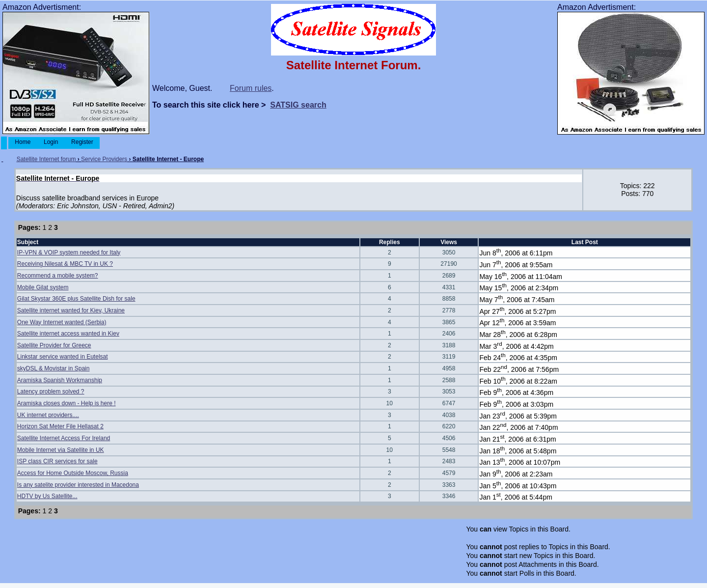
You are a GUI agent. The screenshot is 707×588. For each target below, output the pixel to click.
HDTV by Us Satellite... (47, 496)
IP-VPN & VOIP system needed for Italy (69, 252)
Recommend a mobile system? (58, 276)
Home (23, 142)
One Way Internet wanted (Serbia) (62, 322)
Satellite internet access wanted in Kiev (68, 334)
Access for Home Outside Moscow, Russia (73, 473)
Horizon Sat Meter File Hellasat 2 (60, 426)
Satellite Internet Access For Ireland (64, 438)
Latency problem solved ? (51, 392)
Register (82, 142)
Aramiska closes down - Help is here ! (67, 403)
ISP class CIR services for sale (57, 461)
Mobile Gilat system (43, 287)
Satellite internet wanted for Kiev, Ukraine (71, 310)
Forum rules (251, 88)
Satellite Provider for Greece (54, 345)
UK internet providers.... (48, 415)
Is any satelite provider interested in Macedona (78, 485)
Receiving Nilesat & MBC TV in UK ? (65, 264)
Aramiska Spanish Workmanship (60, 380)
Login (51, 142)
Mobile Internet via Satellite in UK (61, 450)
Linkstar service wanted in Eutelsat (63, 357)
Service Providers (104, 159)
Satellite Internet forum (46, 159)
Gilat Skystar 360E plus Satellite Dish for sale (76, 299)
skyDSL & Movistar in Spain (54, 368)
